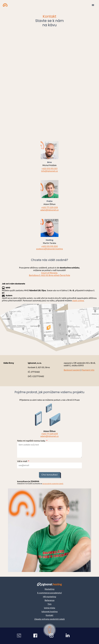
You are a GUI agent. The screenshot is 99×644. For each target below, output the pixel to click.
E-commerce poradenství (49, 593)
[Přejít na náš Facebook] (37, 636)
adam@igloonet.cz (49, 210)
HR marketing (49, 597)
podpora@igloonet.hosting (50, 249)
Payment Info (88, 370)
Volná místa (49, 608)
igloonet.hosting (49, 612)
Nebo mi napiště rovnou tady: (32, 441)
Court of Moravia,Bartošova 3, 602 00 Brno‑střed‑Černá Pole (50, 274)
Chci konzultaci (49, 475)
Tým (49, 604)
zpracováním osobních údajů (53, 484)
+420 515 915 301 (49, 169)
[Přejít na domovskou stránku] (49, 584)
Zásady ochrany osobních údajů (49, 619)
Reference (49, 600)
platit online (78, 301)
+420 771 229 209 (49, 207)
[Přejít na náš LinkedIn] (70, 636)
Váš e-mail (23, 461)
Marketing (49, 589)
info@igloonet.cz (49, 171)
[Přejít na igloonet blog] (21, 636)
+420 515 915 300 (50, 246)
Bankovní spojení (72, 370)
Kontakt (50, 615)
